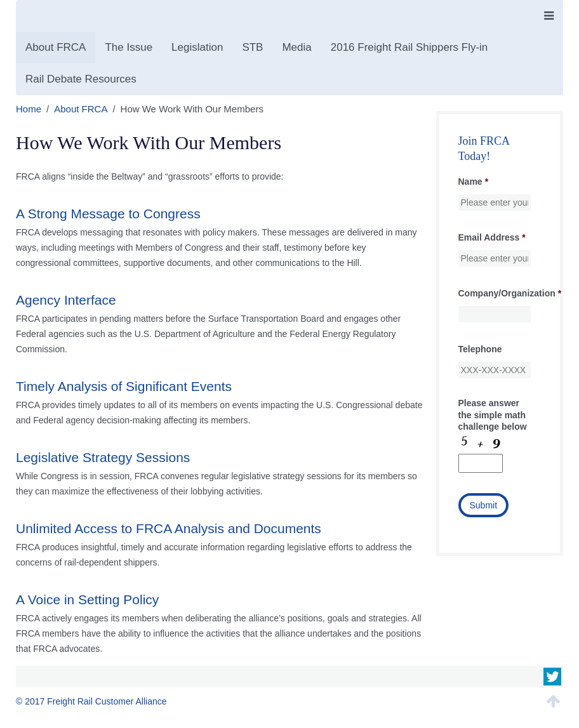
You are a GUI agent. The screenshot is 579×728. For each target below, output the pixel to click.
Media (296, 47)
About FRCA (56, 47)
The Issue (129, 47)
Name (474, 182)
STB (252, 47)
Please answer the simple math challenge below (493, 414)
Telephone (480, 349)
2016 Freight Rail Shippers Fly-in (409, 47)
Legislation (197, 47)
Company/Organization (510, 293)
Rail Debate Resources (81, 79)
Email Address (492, 237)
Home (29, 109)
